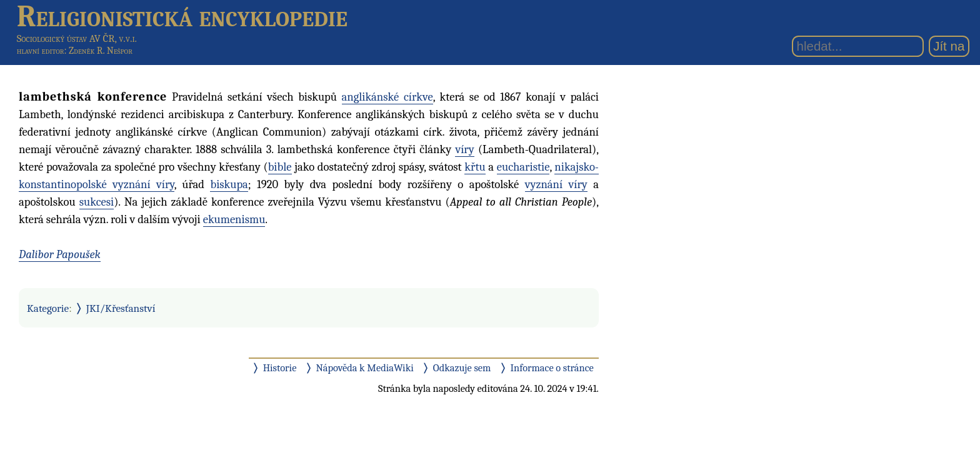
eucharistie (523, 167)
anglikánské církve (387, 97)
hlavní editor (41, 51)
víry (464, 149)
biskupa (229, 184)
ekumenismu (234, 219)
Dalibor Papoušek (60, 254)
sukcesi (97, 202)
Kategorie (48, 308)
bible (280, 167)
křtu (475, 167)
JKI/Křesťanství (121, 308)
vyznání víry (556, 184)
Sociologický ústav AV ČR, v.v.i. (77, 38)
